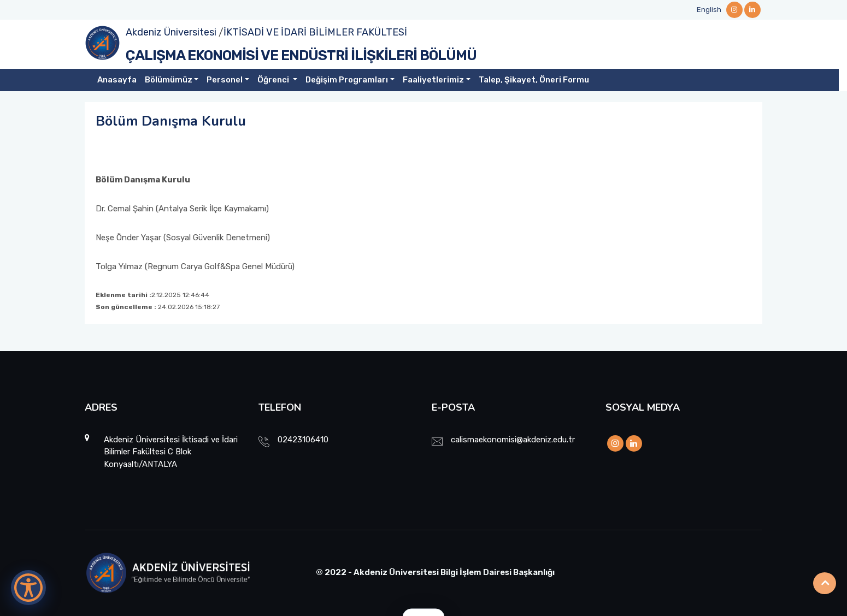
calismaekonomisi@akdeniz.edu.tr (513, 440)
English (709, 10)
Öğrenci (274, 80)
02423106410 (303, 440)
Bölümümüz (169, 80)
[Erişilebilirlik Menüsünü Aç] (28, 588)
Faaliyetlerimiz (433, 80)
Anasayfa (117, 80)
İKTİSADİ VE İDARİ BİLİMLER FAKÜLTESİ (315, 32)
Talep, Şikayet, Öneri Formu (534, 80)
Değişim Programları (347, 80)
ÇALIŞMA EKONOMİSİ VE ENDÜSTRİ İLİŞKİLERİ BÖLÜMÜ (301, 55)
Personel (225, 80)
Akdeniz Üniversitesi (171, 32)
